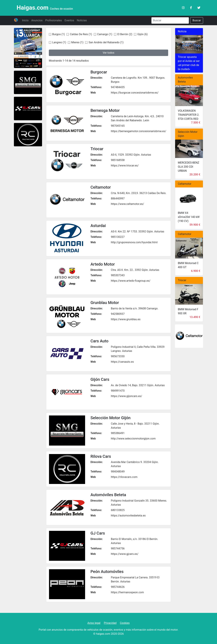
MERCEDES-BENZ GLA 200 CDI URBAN (189, 167)
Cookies (125, 623)
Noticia (182, 31)
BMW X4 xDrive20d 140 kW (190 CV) (189, 217)
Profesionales (54, 20)
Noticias (82, 20)
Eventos (69, 20)
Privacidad (110, 623)
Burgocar (99, 72)
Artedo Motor (103, 264)
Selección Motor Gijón (111, 418)
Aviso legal (94, 623)
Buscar (197, 20)
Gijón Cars (100, 379)
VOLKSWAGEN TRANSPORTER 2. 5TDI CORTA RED (189, 115)
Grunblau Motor (105, 303)
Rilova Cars (101, 456)
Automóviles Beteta (108, 495)
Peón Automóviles (107, 572)
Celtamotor (101, 187)
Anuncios (37, 20)
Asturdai (98, 226)
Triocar (97, 149)
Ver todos (108, 53)
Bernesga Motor (105, 110)
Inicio (25, 20)
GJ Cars (98, 533)
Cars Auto (100, 341)
